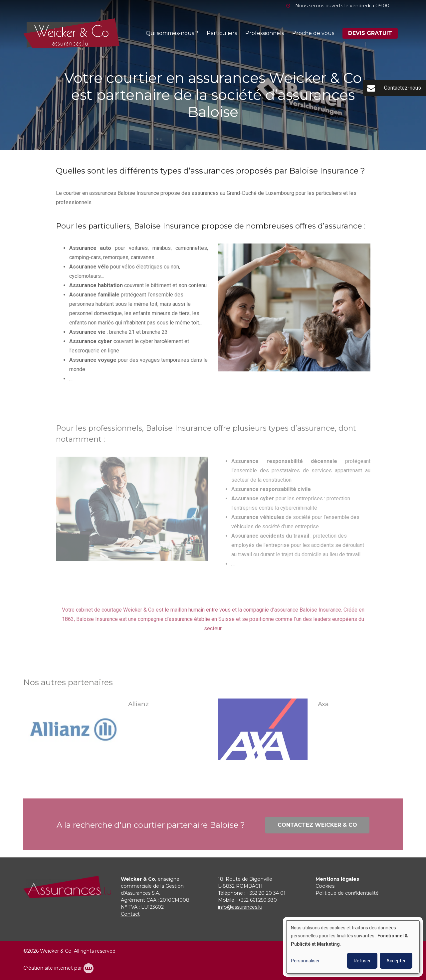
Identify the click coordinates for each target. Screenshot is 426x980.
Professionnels (265, 33)
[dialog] (353, 947)
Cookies (325, 886)
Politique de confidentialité (347, 893)
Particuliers (222, 33)
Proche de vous (313, 33)
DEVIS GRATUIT (370, 33)
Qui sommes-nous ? (172, 33)
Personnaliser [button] (305, 961)
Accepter (396, 961)
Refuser (362, 961)
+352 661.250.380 (257, 900)
